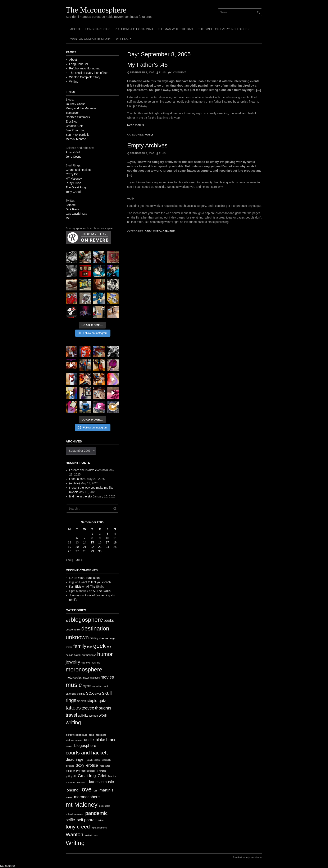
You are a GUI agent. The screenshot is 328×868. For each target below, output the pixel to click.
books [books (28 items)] (109, 620)
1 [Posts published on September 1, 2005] (92, 534)
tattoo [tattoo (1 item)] (101, 820)
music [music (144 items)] (74, 685)
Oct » (79, 560)
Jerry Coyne (74, 157)
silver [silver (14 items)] (98, 694)
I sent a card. (78, 479)
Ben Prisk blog (76, 130)
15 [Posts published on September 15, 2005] (92, 542)
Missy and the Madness (81, 108)
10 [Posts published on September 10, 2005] (108, 538)
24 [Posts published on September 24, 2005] (108, 547)
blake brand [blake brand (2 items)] (106, 740)
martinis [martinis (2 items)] (106, 790)
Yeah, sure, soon (89, 578)
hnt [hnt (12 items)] (84, 655)
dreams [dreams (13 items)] (104, 638)
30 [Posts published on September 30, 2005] (100, 551)
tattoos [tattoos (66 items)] (73, 708)
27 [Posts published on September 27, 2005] (77, 551)
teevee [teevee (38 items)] (88, 708)
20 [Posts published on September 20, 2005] (77, 547)
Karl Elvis (75, 587)
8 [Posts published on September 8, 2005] (92, 538)
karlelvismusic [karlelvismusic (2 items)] (101, 782)
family (149, 135)
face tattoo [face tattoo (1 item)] (105, 766)
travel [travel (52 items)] (71, 715)
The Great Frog (76, 187)
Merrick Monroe (76, 139)
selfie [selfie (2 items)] (70, 820)
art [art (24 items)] (68, 621)
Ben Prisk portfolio (78, 135)
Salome (71, 205)
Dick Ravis (73, 209)
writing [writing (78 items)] (73, 722)
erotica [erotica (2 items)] (92, 765)
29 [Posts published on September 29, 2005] (92, 551)
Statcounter (8, 866)
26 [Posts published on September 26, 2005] (69, 551)
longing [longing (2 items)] (72, 790)
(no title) (75, 483)
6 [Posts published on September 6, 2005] (77, 538)
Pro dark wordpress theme (248, 858)
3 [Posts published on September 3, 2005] (108, 534)
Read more (136, 125)
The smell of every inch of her (224, 29)
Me (68, 218)
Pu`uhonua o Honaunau (134, 29)
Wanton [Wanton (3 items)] (74, 834)
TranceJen (73, 113)
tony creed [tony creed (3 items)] (78, 827)
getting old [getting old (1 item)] (71, 776)
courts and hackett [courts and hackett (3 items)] (87, 753)
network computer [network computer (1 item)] (75, 814)
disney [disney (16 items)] (94, 638)
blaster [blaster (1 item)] (69, 746)
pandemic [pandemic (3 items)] (97, 813)
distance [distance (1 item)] (70, 766)
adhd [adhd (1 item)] (91, 735)
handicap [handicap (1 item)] (113, 776)
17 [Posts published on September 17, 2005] (108, 542)
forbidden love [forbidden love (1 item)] (73, 771)
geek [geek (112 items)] (100, 646)
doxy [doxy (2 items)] (80, 765)
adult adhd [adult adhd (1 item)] (101, 735)
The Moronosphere (96, 10)
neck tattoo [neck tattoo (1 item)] (105, 806)
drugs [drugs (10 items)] (112, 638)
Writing (124, 40)
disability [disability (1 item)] (107, 760)
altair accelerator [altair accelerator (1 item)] (74, 740)
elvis (162, 73)
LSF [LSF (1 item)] (96, 791)
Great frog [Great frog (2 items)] (87, 776)
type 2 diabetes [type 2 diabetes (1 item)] (99, 828)
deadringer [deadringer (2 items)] (75, 759)
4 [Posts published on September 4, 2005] (115, 534)
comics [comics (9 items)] (77, 630)
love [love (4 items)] (86, 789)
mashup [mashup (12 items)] (95, 663)
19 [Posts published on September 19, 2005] (69, 547)
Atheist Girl (73, 152)
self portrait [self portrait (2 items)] (87, 820)
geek (148, 231)
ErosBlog (72, 121)
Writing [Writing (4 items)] (75, 843)
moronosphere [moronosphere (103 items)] (84, 669)
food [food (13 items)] (90, 647)
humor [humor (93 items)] (105, 654)
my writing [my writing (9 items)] (97, 686)
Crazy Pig (72, 174)
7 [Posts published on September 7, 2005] (85, 538)
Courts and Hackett (78, 170)
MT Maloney (74, 179)
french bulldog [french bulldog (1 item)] (89, 771)
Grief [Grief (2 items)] (102, 776)
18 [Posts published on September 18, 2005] (115, 542)
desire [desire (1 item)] (97, 760)
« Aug (69, 560)
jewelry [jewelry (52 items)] (73, 662)
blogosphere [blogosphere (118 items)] (87, 620)
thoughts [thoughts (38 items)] (103, 708)
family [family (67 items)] (80, 646)
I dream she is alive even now (88, 470)
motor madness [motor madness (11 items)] (91, 678)
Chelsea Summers (78, 117)
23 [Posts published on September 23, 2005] (100, 547)
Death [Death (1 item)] (90, 760)
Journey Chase (76, 104)
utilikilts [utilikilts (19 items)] (83, 715)
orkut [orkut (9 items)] (105, 686)
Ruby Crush (73, 183)
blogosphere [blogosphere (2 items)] (85, 746)
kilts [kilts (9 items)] (83, 663)
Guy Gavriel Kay (76, 214)
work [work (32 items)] (103, 715)
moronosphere (164, 231)
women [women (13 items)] (94, 716)
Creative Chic (74, 126)
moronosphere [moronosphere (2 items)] (87, 797)
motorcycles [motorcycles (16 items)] (74, 678)
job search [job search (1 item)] (82, 782)
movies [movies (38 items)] (107, 677)
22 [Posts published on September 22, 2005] (92, 547)
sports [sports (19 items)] (82, 701)
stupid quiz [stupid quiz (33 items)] (96, 701)
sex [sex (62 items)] (90, 693)
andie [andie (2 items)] (89, 740)
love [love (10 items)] (88, 663)
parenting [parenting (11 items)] (71, 694)
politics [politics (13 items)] (81, 694)
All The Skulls (95, 587)
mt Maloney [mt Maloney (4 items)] (82, 805)
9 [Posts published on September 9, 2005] (100, 538)
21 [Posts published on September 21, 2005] (85, 547)
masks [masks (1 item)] (69, 797)
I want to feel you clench (95, 582)
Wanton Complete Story (91, 39)
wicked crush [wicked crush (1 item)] (92, 835)
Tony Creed (73, 192)
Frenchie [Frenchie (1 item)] (102, 771)
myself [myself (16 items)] (87, 686)
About (75, 29)
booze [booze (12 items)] (69, 630)
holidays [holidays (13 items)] (91, 655)
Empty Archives (147, 145)
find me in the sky (81, 496)
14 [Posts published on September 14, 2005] (85, 542)
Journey (74, 595)
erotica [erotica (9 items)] (69, 647)
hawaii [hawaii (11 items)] (78, 655)
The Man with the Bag (176, 29)
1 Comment (179, 73)
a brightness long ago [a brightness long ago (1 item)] (76, 735)
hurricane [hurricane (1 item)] (70, 782)
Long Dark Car (97, 29)
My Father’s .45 (147, 65)
